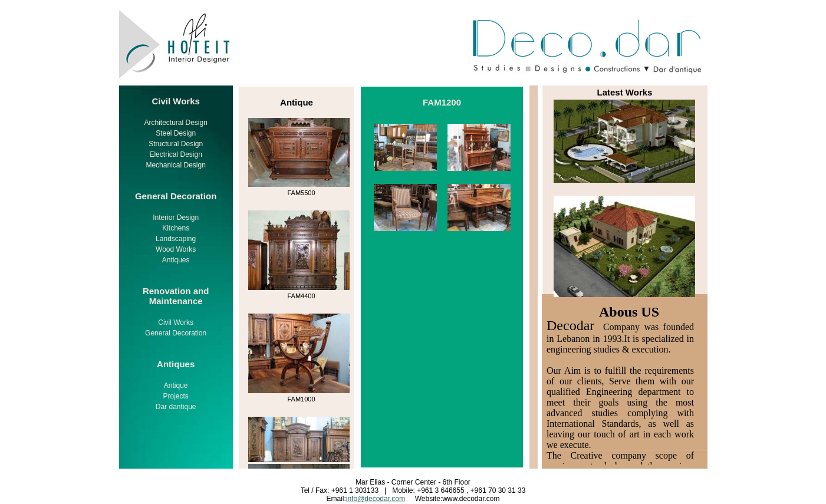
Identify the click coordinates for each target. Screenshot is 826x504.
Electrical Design (175, 154)
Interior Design (176, 218)
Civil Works (176, 322)
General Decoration (176, 333)
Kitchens (176, 228)
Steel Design (176, 133)
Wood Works (176, 249)
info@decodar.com (376, 499)
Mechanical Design (175, 165)
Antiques (176, 260)
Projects (175, 396)
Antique (176, 386)
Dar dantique (176, 407)
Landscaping (176, 239)
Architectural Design (175, 123)
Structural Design (176, 144)
